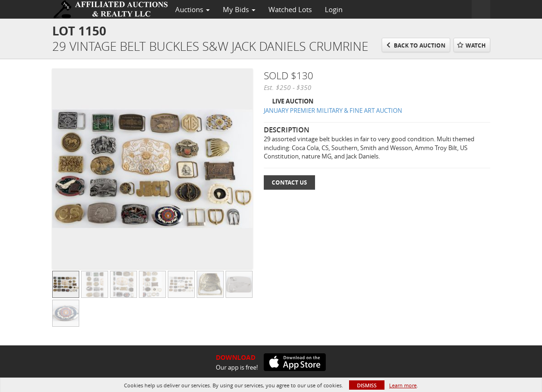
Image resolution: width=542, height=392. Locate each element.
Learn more (403, 385)
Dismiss (367, 385)
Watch (476, 45)
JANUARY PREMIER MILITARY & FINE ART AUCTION (333, 110)
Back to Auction (420, 45)
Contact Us (289, 182)
